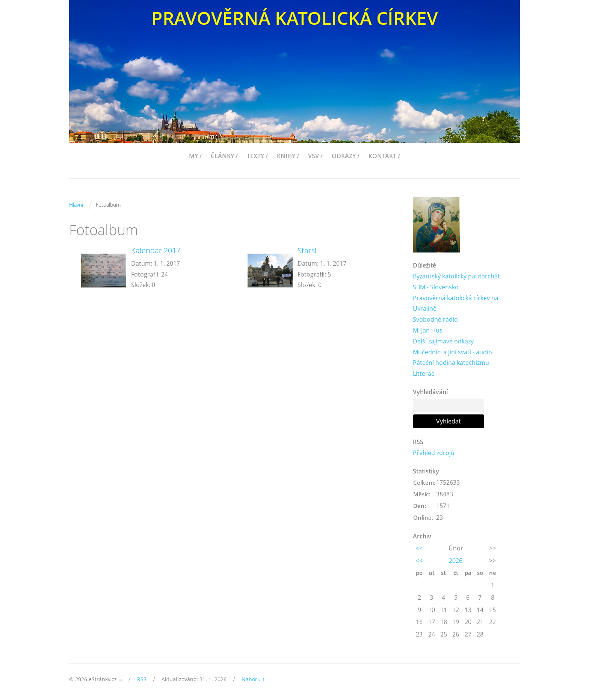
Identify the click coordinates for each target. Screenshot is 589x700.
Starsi (307, 250)
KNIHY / (288, 156)
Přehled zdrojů (434, 453)
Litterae (424, 373)
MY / (195, 156)
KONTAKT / (384, 156)
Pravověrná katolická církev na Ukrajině (456, 303)
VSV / (315, 156)
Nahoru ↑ (253, 679)
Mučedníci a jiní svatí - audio (452, 352)
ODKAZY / (346, 156)
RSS (142, 679)
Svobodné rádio (435, 319)
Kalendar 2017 (156, 250)
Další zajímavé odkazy (443, 341)
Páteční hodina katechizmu (451, 363)
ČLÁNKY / (224, 156)
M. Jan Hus (428, 330)
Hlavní (76, 205)
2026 (456, 561)
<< (419, 548)
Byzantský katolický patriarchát (456, 276)
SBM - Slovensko (436, 287)
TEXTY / (257, 156)
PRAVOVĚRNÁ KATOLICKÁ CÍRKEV (295, 18)
